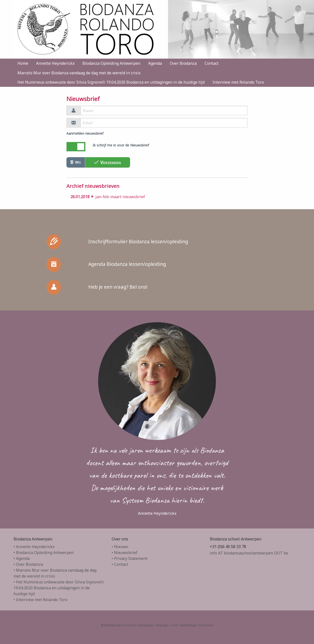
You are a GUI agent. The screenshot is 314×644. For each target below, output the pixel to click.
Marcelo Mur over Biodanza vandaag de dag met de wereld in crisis (79, 73)
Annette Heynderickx (55, 63)
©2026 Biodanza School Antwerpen (127, 625)
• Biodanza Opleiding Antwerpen (44, 553)
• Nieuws (120, 547)
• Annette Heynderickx (34, 547)
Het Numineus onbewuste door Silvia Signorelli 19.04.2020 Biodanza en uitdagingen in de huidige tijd (111, 82)
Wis (76, 162)
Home (23, 63)
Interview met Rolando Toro (238, 82)
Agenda (155, 63)
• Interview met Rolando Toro (40, 600)
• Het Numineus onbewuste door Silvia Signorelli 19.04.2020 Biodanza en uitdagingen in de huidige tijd (59, 588)
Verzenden (108, 162)
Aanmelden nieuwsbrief (85, 133)
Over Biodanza (183, 63)
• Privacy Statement (130, 558)
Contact (212, 63)
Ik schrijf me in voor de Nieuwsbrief (121, 145)
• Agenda (22, 558)
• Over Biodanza (28, 564)
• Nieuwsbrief (124, 553)
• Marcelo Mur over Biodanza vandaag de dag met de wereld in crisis (55, 573)
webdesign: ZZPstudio (196, 625)
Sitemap (162, 625)
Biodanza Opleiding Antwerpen (111, 63)
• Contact (120, 564)
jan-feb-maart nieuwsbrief (108, 197)
